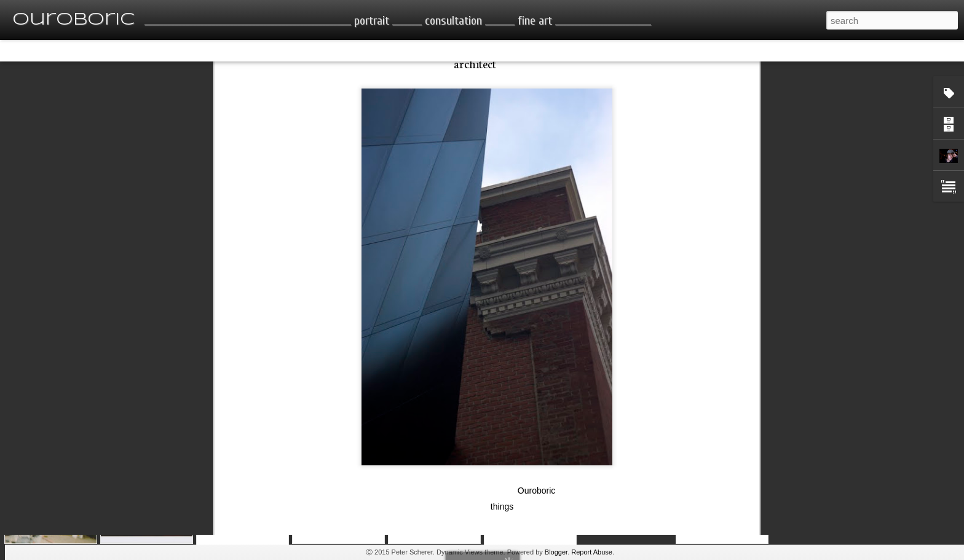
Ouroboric (536, 427)
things (502, 443)
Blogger (556, 552)
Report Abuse (592, 552)
